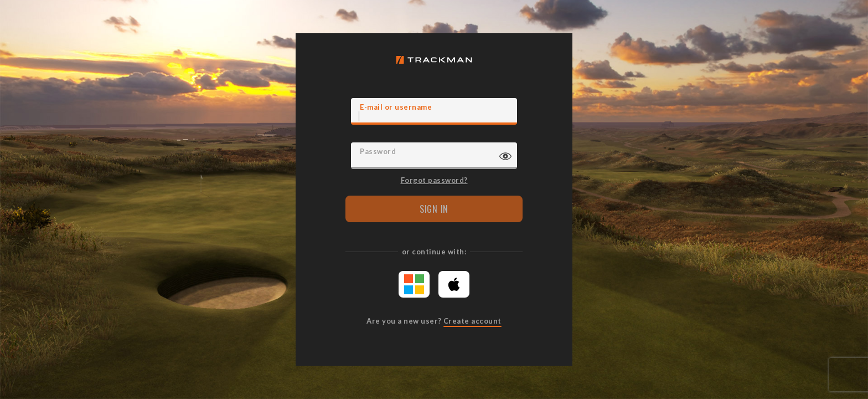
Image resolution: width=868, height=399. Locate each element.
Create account (472, 321)
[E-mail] (434, 111)
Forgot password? (434, 180)
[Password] (434, 156)
